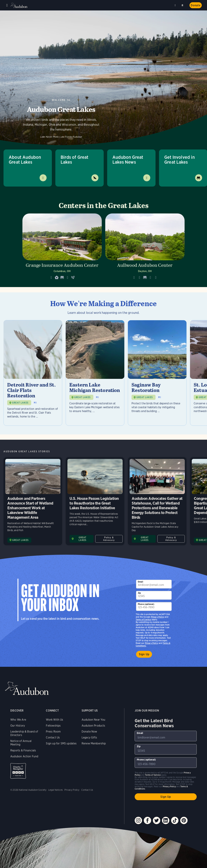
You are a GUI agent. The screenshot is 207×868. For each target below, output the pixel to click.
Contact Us (53, 737)
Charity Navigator (18, 771)
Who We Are (18, 720)
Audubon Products (93, 726)
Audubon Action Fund (24, 756)
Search (183, 5)
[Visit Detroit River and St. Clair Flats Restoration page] (33, 373)
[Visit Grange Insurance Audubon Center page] (62, 248)
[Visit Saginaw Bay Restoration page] (157, 373)
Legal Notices (56, 790)
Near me (176, 5)
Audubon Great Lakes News (128, 160)
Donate (196, 5)
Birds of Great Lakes (75, 160)
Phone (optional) (146, 604)
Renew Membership (94, 743)
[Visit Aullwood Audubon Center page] (145, 248)
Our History (18, 726)
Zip (139, 593)
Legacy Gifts (89, 737)
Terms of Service (144, 619)
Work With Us (54, 720)
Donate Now (89, 732)
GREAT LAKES (20, 403)
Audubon (19, 5)
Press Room (53, 732)
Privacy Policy (152, 643)
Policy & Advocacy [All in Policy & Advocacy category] (109, 539)
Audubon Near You (94, 720)
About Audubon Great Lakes (25, 160)
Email (140, 582)
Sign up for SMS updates (61, 743)
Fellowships (53, 726)
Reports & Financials (23, 750)
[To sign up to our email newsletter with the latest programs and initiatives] (154, 584)
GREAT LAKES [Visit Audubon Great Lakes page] (20, 540)
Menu (7, 5)
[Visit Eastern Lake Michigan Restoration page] (95, 373)
